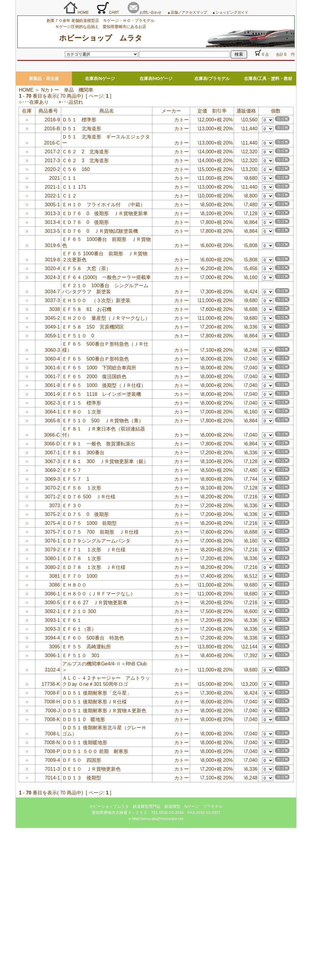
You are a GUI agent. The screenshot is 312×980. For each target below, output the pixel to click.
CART (108, 12)
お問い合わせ (144, 12)
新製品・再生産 (44, 78)
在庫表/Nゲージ (100, 78)
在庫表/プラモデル (212, 78)
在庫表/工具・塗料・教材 (268, 78)
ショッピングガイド (232, 12)
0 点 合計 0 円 (275, 54)
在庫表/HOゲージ (156, 78)
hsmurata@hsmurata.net (162, 819)
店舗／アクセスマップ (191, 12)
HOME (76, 12)
